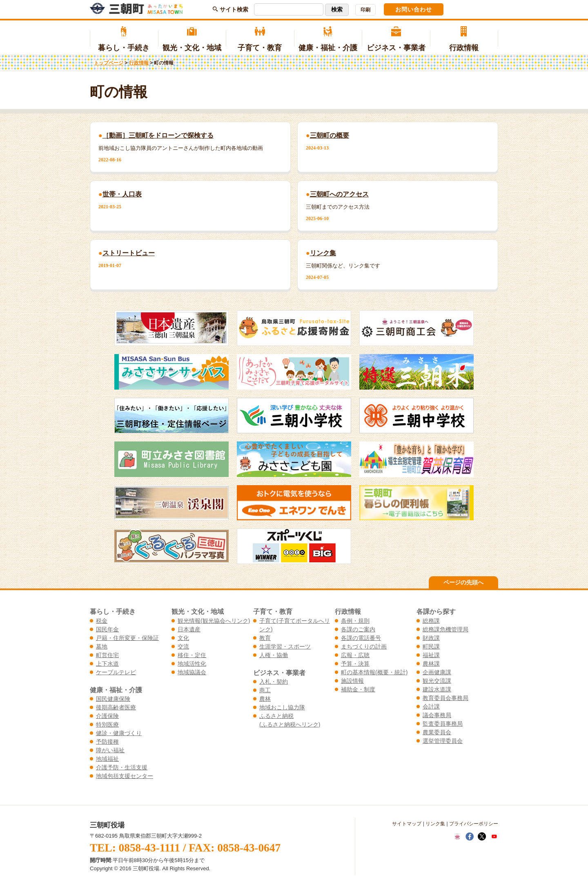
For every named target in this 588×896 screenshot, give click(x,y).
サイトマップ (407, 824)
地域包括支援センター (125, 776)
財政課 (431, 638)
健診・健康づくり (119, 733)
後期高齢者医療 (116, 707)
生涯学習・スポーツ (285, 646)
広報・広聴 (355, 655)
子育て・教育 (260, 39)
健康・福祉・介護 (328, 39)
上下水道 (107, 664)
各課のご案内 (358, 629)
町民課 (431, 646)
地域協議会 (192, 672)
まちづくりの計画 (364, 646)
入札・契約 (274, 682)
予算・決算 (355, 664)
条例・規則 (355, 621)
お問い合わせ (414, 9)
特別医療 (107, 724)
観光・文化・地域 (192, 39)
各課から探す (436, 611)
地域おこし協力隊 (282, 707)
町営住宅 (107, 655)
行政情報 (464, 39)
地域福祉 (107, 759)
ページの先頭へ (463, 582)
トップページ (109, 63)
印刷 (365, 10)
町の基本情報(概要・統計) (374, 672)
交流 (183, 646)
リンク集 (435, 824)
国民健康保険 (113, 699)
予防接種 (107, 742)
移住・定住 (192, 655)
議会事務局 (437, 715)
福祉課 (431, 655)
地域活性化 (192, 664)
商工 (265, 690)
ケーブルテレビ (116, 672)
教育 (265, 638)
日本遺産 (189, 629)
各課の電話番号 (361, 638)
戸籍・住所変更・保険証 (127, 638)
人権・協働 (274, 655)
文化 (183, 638)
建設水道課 (437, 689)
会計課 (431, 707)
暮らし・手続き (124, 39)
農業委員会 (437, 732)
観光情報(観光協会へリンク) (214, 621)
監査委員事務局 (443, 724)
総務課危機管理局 (445, 629)
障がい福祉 (110, 750)
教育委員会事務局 (445, 698)
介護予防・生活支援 (122, 767)
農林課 (431, 664)
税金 (102, 621)
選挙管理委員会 (443, 741)
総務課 (431, 621)
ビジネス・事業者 (396, 39)
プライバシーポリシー (474, 824)
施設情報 (352, 681)
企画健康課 (437, 672)
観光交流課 (437, 681)
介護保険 (107, 716)
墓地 (102, 646)
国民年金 (107, 629)
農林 (265, 699)
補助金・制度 (358, 689)
